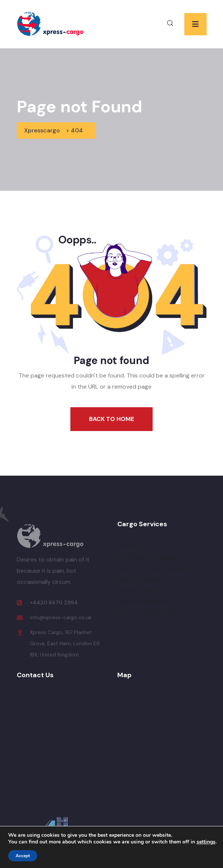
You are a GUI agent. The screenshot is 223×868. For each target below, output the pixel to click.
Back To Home (111, 419)
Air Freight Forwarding (147, 557)
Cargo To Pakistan (142, 602)
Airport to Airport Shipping (154, 568)
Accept (23, 856)
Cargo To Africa (139, 579)
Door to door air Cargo (149, 613)
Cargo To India (137, 590)
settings (206, 842)
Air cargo (130, 546)
